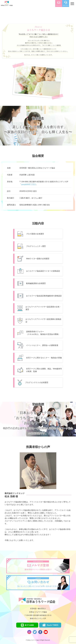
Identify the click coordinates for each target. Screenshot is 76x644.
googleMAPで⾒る (28, 184)
